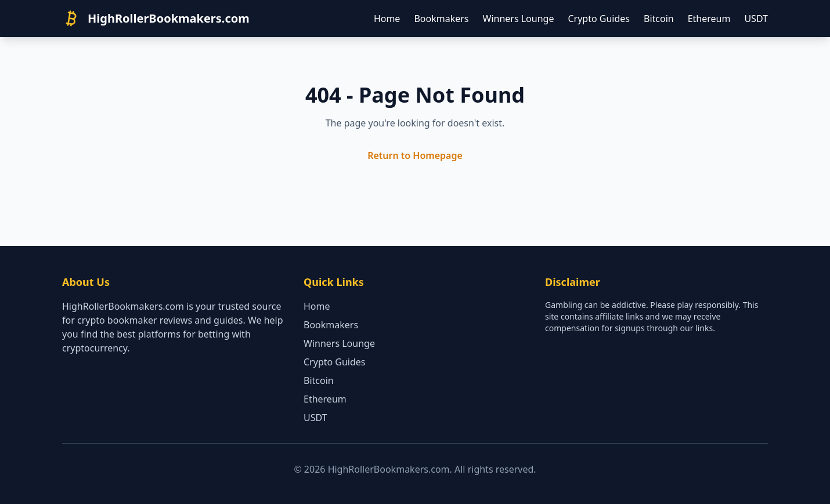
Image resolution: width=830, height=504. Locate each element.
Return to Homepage (415, 155)
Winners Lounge (519, 19)
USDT (756, 19)
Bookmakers (441, 19)
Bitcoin (659, 19)
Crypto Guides (599, 19)
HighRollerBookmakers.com (169, 18)
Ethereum (709, 19)
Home (387, 19)
